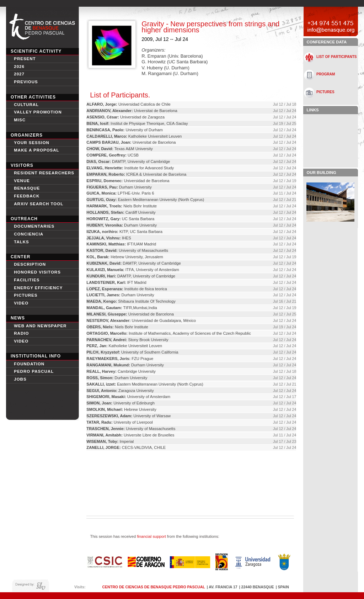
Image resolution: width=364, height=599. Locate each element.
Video (21, 341)
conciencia (29, 234)
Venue (22, 181)
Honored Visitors (37, 272)
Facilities (27, 280)
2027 (19, 74)
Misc (20, 120)
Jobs (20, 379)
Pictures (26, 295)
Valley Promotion (38, 112)
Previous (26, 82)
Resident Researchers (44, 173)
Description (30, 264)
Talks (22, 242)
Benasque (27, 188)
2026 (19, 67)
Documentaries (34, 226)
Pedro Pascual (34, 371)
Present (25, 59)
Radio (21, 333)
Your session (32, 143)
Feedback (27, 196)
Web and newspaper (40, 326)
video (21, 303)
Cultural (26, 105)
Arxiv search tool (39, 204)
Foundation (29, 364)
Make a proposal (36, 150)
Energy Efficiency (38, 288)
